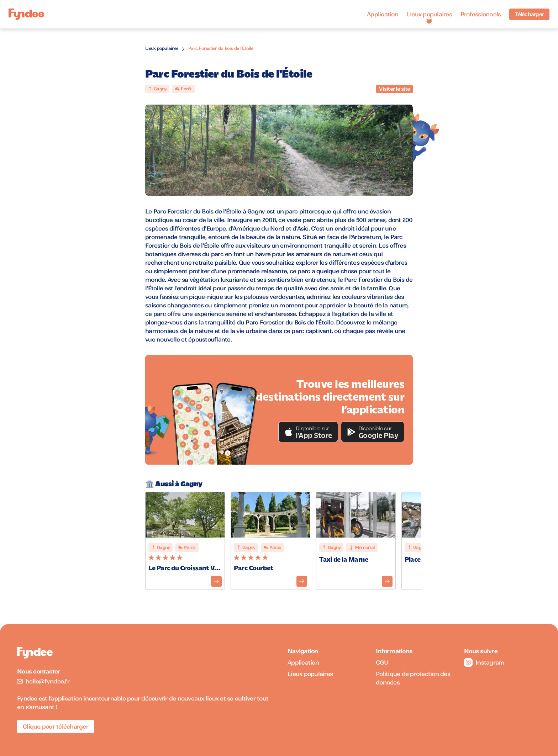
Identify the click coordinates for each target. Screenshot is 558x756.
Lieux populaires (429, 14)
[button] (308, 432)
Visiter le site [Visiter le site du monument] (394, 89)
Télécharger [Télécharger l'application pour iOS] (529, 14)
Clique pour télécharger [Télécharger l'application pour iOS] (56, 726)
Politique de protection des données (413, 678)
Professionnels (481, 14)
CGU (382, 662)
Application (383, 14)
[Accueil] (26, 14)
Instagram (484, 662)
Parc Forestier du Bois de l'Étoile (221, 48)
